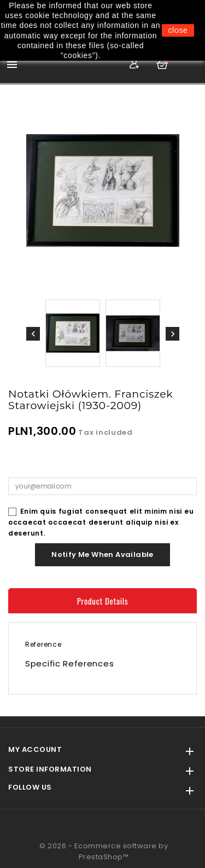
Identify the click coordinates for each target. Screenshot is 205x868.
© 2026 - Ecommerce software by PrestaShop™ (104, 851)
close (178, 30)
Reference (43, 644)
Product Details (103, 601)
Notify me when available (102, 554)
